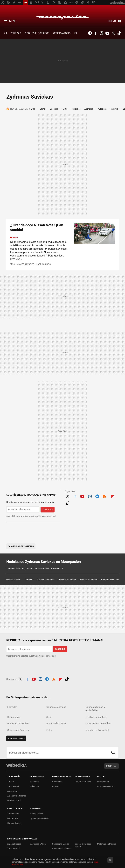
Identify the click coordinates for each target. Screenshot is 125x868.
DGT (33, 109)
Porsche (76, 109)
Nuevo (112, 21)
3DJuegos (35, 782)
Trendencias (13, 814)
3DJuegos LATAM (38, 844)
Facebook (96, 33)
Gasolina (54, 109)
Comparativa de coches (112, 580)
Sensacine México (61, 844)
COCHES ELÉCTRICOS (37, 33)
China (42, 109)
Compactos (14, 717)
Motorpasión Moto (106, 786)
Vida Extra (34, 786)
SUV (49, 717)
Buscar (113, 753)
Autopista (102, 109)
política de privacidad (46, 516)
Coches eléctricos (46, 580)
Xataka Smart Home (17, 796)
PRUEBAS (16, 33)
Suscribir (48, 509)
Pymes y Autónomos (39, 818)
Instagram (102, 33)
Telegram (90, 33)
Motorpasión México (107, 844)
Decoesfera (13, 818)
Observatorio (62, 33)
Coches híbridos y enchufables (95, 709)
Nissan (14, 237)
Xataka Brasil (13, 849)
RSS (105, 496)
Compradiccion (14, 823)
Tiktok (119, 33)
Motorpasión (62, 17)
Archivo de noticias (22, 546)
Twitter (113, 33)
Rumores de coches (67, 580)
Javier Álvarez (26, 264)
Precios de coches (89, 580)
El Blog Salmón (37, 814)
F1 (76, 33)
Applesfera (12, 791)
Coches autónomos (18, 730)
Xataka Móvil (13, 786)
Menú (13, 21)
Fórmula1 (29, 580)
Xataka (11, 782)
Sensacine (57, 782)
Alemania (89, 109)
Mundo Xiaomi (14, 800)
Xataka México (14, 844)
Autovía (115, 109)
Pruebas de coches (96, 717)
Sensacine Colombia (62, 849)
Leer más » (16, 259)
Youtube (107, 33)
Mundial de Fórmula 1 (97, 730)
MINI (65, 109)
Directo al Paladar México (83, 845)
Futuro (50, 730)
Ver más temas (16, 738)
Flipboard (112, 496)
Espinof (56, 786)
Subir (109, 766)
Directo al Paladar (83, 782)
